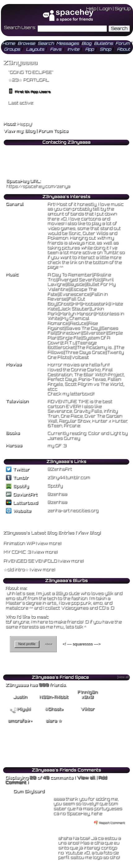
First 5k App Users (29, 91)
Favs (56, 49)
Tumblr (17, 478)
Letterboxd (22, 503)
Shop (105, 49)
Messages (68, 43)
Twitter (18, 469)
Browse (26, 43)
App (90, 49)
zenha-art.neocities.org (73, 510)
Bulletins (103, 43)
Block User (79, 162)
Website (18, 511)
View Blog (88, 533)
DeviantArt (22, 494)
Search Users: (20, 28)
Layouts (35, 49)
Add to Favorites (83, 149)
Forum (123, 43)
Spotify (17, 486)
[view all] (123, 677)
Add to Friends (19, 149)
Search (119, 28)
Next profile (27, 644)
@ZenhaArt (59, 469)
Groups (12, 49)
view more (48, 543)
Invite (73, 49)
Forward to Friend (84, 156)
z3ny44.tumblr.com (68, 477)
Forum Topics (53, 131)
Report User (80, 168)
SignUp (123, 9)
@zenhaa (57, 494)
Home (9, 43)
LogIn (106, 9)
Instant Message (20, 162)
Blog (86, 43)
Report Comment (109, 822)
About (123, 49)
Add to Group (18, 168)
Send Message (19, 156)
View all (86, 777)
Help (91, 9)
